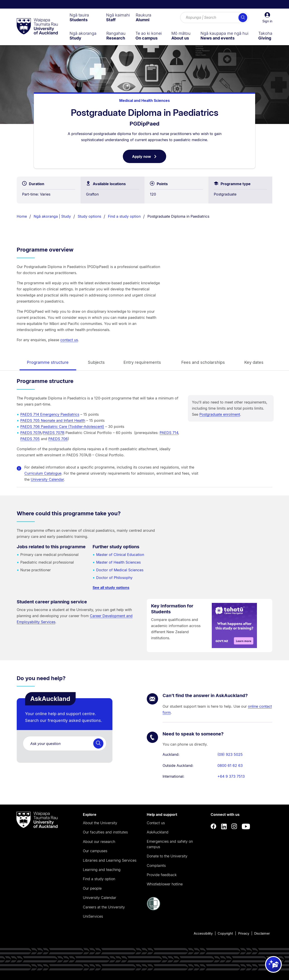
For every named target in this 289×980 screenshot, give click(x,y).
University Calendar (47, 479)
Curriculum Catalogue (43, 473)
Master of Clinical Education (120, 555)
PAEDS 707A (31, 433)
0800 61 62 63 (230, 765)
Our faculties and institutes (105, 832)
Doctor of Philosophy (114, 578)
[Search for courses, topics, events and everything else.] (214, 18)
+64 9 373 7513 (231, 776)
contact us (69, 340)
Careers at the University (104, 907)
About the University (100, 823)
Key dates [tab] (254, 362)
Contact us (156, 823)
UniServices (93, 916)
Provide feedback (162, 875)
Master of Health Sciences (118, 562)
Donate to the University (167, 856)
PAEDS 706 (58, 439)
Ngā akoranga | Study (52, 216)
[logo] (37, 27)
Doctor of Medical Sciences (120, 570)
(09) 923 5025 (230, 754)
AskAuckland (158, 832)
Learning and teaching (102, 870)
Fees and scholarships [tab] (203, 362)
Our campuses (95, 851)
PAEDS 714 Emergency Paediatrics (50, 414)
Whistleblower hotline (165, 884)
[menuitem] (79, 17)
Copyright (225, 933)
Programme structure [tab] (48, 362)
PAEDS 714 (169, 433)
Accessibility (203, 933)
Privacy (244, 933)
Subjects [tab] (96, 362)
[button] (267, 18)
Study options (89, 216)
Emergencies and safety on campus (170, 844)
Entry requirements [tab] (142, 362)
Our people (92, 888)
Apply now (149, 158)
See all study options (111, 588)
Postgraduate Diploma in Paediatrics (178, 216)
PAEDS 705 (30, 439)
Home (22, 216)
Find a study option (124, 216)
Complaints (156, 866)
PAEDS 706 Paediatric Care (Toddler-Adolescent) (62, 427)
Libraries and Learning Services (110, 860)
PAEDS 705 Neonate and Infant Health (53, 420)
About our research (99, 842)
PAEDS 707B (54, 433)
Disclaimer (262, 933)
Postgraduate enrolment (220, 414)
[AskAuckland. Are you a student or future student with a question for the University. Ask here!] (65, 743)
